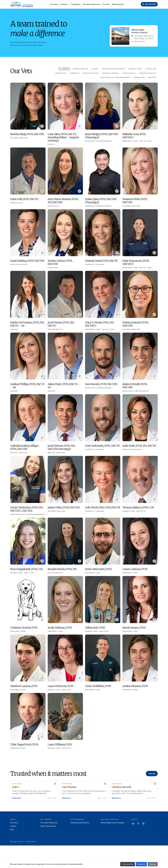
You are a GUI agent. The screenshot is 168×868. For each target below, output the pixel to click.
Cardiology (75, 73)
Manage (153, 864)
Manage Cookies (17, 842)
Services (65, 4)
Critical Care (151, 69)
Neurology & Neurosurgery (114, 69)
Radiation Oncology (148, 73)
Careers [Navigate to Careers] (13, 826)
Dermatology (61, 73)
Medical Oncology (91, 73)
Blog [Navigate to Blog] (12, 830)
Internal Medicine (80, 69)
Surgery (95, 69)
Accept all (141, 864)
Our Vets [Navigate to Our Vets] (106, 4)
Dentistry (152, 77)
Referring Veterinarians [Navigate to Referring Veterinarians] (80, 823)
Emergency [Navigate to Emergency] (76, 4)
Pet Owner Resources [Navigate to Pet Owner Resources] (91, 4)
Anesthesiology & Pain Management (115, 77)
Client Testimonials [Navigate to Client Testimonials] (48, 826)
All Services (64, 69)
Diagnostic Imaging (110, 73)
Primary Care (139, 77)
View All (152, 774)
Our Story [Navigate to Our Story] (54, 4)
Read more (17, 798)
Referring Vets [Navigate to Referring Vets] (118, 4)
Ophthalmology (129, 73)
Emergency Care (135, 69)
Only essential (128, 864)
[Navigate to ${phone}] (149, 4)
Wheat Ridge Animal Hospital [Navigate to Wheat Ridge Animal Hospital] (112, 823)
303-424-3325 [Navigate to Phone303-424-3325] (138, 42)
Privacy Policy (31, 842)
